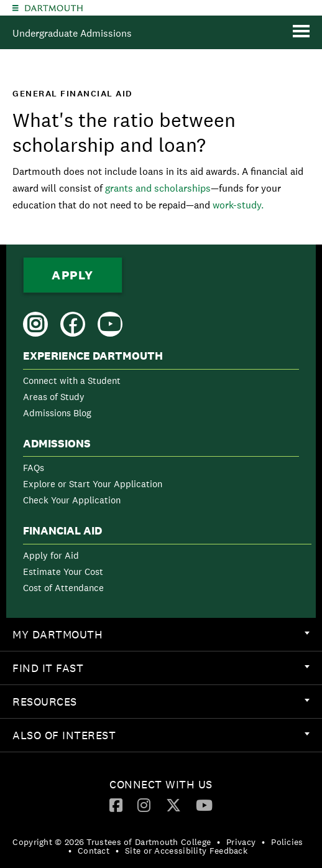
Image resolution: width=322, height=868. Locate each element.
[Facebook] (116, 805)
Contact (94, 851)
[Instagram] (144, 805)
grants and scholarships (158, 188)
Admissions (57, 444)
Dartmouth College (54, 8)
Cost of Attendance (63, 588)
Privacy (241, 842)
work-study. (238, 205)
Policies (287, 842)
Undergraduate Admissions (72, 33)
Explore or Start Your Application (93, 484)
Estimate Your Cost (63, 572)
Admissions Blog (57, 413)
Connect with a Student (72, 380)
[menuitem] (161, 387)
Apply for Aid (51, 555)
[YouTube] (204, 805)
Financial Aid (62, 531)
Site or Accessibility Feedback (186, 851)
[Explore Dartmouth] (16, 8)
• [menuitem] (218, 842)
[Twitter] (173, 805)
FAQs (34, 468)
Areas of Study (54, 397)
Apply (73, 275)
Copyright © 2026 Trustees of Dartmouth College (112, 842)
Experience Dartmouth (93, 356)
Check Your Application (72, 500)
